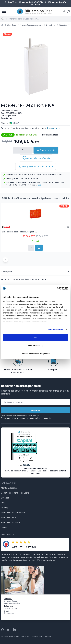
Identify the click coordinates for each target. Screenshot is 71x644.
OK (36, 337)
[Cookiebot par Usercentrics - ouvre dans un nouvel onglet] (57, 288)
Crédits (4, 527)
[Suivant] (5, 260)
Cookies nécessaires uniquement (35, 353)
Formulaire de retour (11, 522)
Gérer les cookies (56, 329)
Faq (3, 503)
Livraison (5, 498)
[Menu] (4, 11)
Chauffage (12, 25)
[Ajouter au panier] (39, 248)
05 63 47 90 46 (47, 182)
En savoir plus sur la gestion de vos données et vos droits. (26, 418)
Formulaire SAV (8, 518)
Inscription (35, 410)
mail (40, 185)
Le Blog (5, 508)
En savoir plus (54, 128)
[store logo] (35, 11)
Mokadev (47, 637)
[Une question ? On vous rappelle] (36, 166)
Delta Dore (51, 25)
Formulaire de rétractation (13, 513)
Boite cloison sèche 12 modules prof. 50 (20, 232)
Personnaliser (36, 345)
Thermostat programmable (31, 25)
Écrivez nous (9, 613)
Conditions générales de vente (15, 493)
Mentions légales (9, 488)
